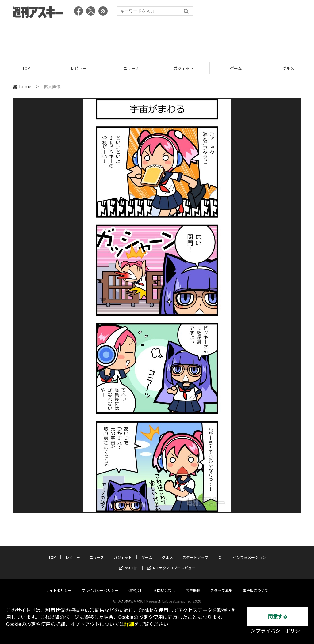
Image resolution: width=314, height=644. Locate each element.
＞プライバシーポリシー (278, 631)
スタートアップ (195, 552)
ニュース (131, 68)
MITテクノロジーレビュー (171, 562)
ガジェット (184, 68)
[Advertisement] (157, 38)
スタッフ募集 (221, 585)
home (22, 86)
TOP (26, 68)
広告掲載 (193, 585)
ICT (220, 552)
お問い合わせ (164, 585)
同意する (278, 617)
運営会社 (136, 585)
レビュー (78, 68)
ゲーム (236, 68)
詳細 (129, 624)
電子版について (255, 585)
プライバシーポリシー (100, 585)
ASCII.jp (128, 562)
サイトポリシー (59, 585)
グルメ (167, 552)
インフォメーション (249, 552)
